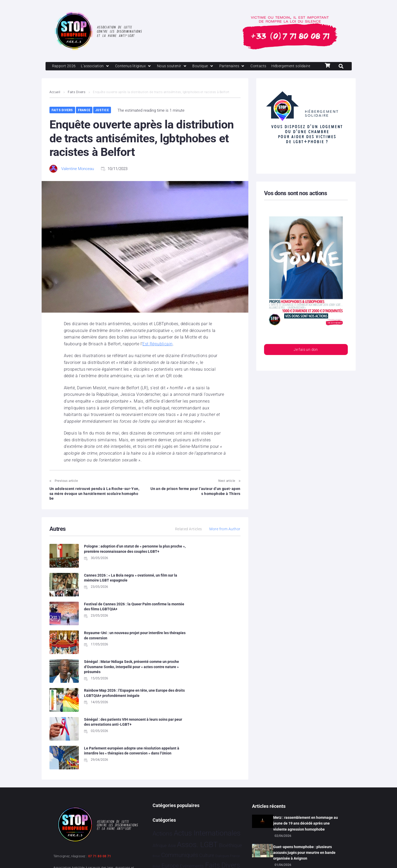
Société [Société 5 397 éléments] (214, 803)
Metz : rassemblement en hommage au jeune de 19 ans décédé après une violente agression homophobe (306, 727)
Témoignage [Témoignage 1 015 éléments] (170, 826)
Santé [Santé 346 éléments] (193, 803)
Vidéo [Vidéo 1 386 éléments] (198, 826)
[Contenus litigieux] (136, 66)
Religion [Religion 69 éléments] (176, 804)
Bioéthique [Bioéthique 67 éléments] (231, 749)
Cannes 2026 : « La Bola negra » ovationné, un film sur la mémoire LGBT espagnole (211, 561)
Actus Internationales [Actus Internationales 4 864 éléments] (207, 737)
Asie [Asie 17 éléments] (172, 749)
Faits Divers (77, 102)
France (84, 119)
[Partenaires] (238, 66)
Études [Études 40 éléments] (214, 827)
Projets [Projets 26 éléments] (160, 804)
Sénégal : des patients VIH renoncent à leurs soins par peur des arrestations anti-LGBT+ (110, 653)
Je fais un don (306, 359)
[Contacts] (265, 66)
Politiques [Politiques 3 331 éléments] (229, 791)
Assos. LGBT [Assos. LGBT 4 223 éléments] (197, 748)
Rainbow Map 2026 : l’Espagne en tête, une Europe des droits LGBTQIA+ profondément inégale (211, 621)
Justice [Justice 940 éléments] (163, 791)
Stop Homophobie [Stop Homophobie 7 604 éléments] (183, 815)
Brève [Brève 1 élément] (156, 760)
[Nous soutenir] (176, 66)
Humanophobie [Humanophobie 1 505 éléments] (217, 780)
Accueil (55, 102)
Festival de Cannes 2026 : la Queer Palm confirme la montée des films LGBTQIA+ (110, 593)
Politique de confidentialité (117, 857)
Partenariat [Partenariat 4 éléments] (183, 792)
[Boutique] (208, 66)
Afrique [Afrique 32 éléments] (160, 749)
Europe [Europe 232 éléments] (170, 769)
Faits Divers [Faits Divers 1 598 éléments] (223, 769)
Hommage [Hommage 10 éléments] (184, 781)
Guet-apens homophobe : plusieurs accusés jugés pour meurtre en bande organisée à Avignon (304, 756)
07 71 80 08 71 (100, 760)
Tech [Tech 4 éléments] (218, 816)
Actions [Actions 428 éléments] (163, 737)
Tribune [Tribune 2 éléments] (228, 816)
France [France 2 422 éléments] (163, 780)
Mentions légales (69, 857)
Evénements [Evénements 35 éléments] (192, 769)
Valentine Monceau (78, 178)
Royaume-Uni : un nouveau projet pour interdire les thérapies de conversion (211, 593)
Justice (102, 119)
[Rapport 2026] (64, 66)
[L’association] (97, 66)
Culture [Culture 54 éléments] (207, 759)
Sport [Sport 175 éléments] (234, 803)
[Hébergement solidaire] (73, 75)
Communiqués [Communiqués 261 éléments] (180, 759)
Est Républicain (158, 353)
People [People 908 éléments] (202, 791)
